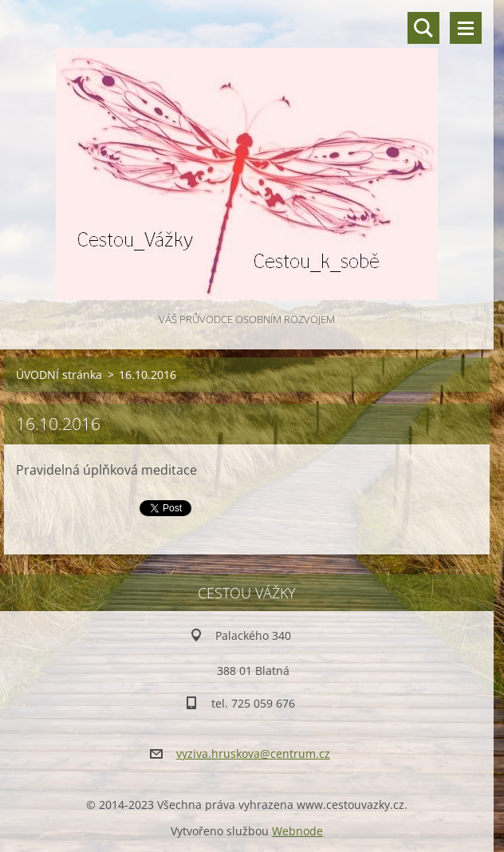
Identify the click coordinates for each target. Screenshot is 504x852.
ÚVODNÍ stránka (59, 375)
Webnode (297, 831)
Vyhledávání (423, 28)
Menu (466, 28)
